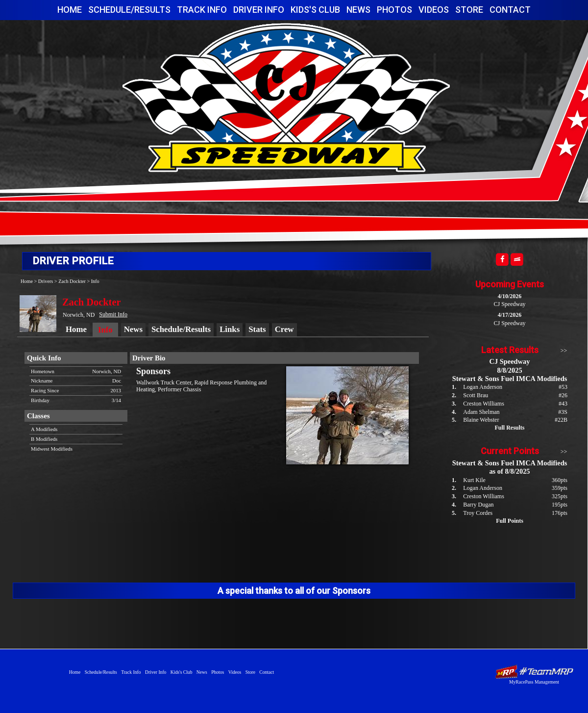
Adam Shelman (481, 412)
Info (95, 281)
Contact (510, 10)
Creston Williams (484, 404)
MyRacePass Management (534, 682)
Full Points (510, 521)
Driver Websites (534, 672)
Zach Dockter (72, 281)
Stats (257, 329)
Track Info (202, 10)
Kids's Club (315, 10)
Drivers (46, 281)
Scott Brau (476, 395)
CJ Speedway (286, 97)
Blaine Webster (481, 420)
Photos (394, 10)
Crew (284, 329)
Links (230, 329)
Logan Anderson (483, 387)
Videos (434, 10)
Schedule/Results (129, 10)
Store (469, 10)
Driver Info (259, 10)
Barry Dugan (478, 505)
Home (70, 10)
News (358, 10)
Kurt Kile (474, 480)
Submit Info (113, 314)
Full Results (509, 428)
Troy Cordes (478, 513)
